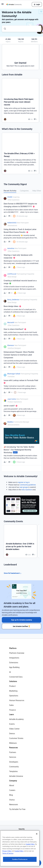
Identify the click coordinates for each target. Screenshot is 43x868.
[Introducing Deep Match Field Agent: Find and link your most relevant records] (20, 100)
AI (10, 672)
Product (12, 686)
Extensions (14, 663)
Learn (12, 714)
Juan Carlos (12, 399)
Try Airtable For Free (17, 809)
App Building (14, 667)
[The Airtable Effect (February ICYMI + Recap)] (20, 153)
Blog (11, 795)
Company (13, 781)
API (22, 835)
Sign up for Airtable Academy (21, 620)
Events (12, 724)
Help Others (37, 191)
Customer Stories (16, 738)
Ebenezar (11, 345)
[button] (3, 5)
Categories (24, 191)
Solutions (13, 681)
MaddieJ (10, 422)
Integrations (14, 658)
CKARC (10, 197)
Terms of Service (8, 860)
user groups (24, 487)
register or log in (24, 482)
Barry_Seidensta (13, 300)
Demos (12, 733)
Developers (14, 762)
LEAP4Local (12, 274)
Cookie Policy (30, 851)
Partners (13, 752)
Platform (13, 648)
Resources (13, 748)
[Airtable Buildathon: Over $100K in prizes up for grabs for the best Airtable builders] (20, 541)
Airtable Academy (16, 719)
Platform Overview (17, 653)
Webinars (13, 743)
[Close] (37, 841)
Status (12, 800)
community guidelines (28, 485)
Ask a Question (27, 490)
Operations (14, 696)
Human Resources (17, 700)
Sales (11, 705)
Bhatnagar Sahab (14, 374)
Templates (13, 771)
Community (14, 767)
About (12, 785)
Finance (12, 710)
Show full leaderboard (13, 573)
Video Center (14, 729)
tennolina (11, 248)
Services (13, 757)
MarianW (11, 322)
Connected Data (16, 677)
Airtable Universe (16, 776)
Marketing (13, 691)
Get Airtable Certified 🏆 (21, 626)
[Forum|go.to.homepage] (14, 4)
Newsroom (14, 804)
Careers (12, 790)
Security (22, 829)
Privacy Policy (7, 858)
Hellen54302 (12, 223)
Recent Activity (10, 191)
